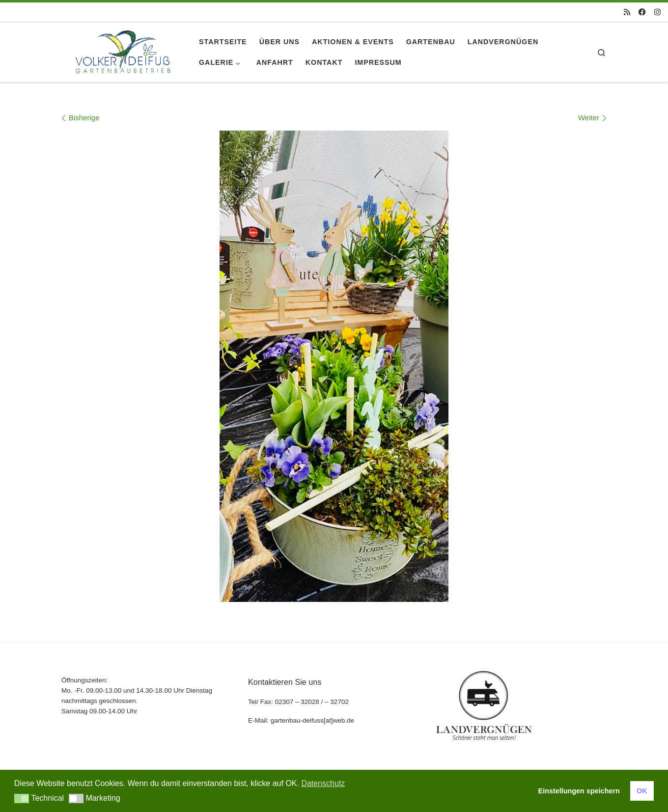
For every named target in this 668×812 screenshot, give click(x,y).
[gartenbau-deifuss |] (123, 51)
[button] (22, 798)
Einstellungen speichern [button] (579, 791)
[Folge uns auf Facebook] (642, 12)
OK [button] (642, 791)
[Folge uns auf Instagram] (657, 12)
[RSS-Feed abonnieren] (627, 12)
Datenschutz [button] (323, 783)
